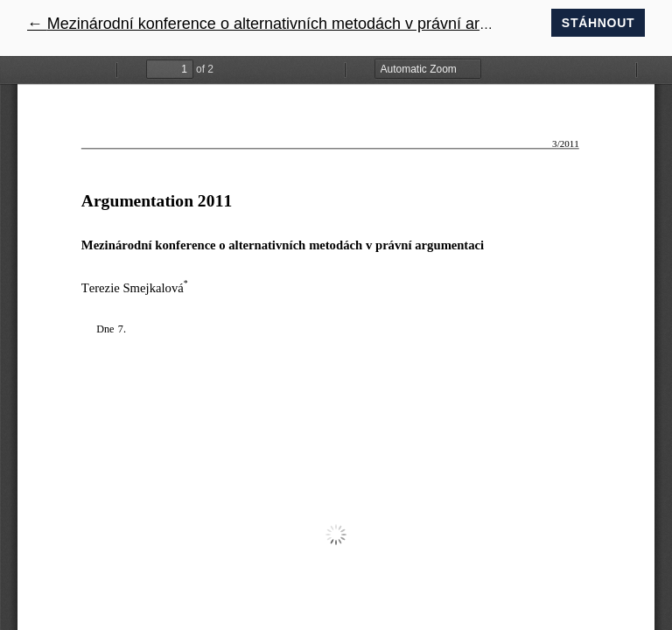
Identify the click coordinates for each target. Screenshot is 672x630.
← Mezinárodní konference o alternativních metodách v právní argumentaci (290, 24)
